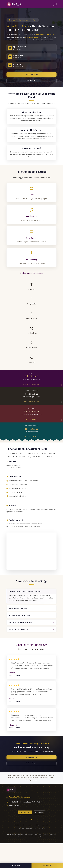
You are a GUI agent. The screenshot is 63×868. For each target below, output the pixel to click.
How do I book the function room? (21, 644)
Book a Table (24, 831)
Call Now (16, 865)
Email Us (31, 83)
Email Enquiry (32, 781)
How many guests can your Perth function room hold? (28, 603)
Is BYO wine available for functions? (21, 628)
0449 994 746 (32, 774)
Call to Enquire (31, 76)
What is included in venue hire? (20, 620)
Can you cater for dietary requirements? (23, 636)
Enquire (47, 865)
